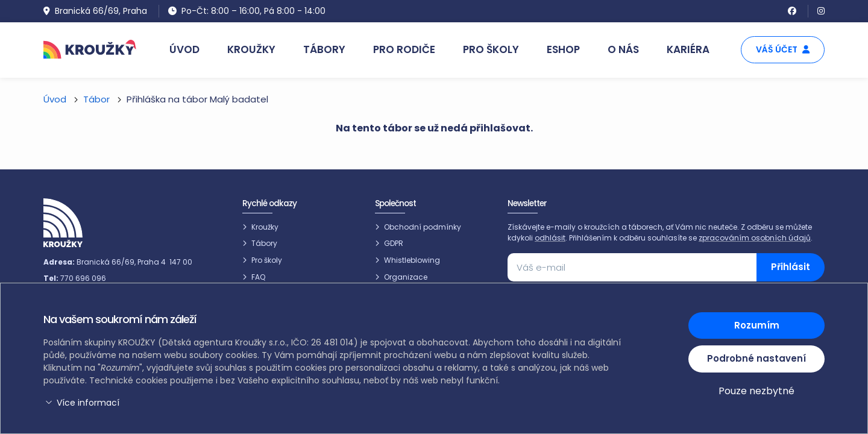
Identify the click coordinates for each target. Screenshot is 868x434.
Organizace (406, 277)
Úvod (55, 99)
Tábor (96, 99)
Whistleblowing (412, 260)
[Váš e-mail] (632, 267)
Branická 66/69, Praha (95, 11)
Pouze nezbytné (756, 391)
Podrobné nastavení (756, 358)
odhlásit (550, 238)
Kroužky (265, 227)
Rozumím (757, 325)
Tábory (264, 243)
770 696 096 (83, 278)
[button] (335, 403)
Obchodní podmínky (423, 227)
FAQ (258, 277)
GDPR (394, 243)
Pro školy (267, 260)
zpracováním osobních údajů (755, 238)
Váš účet (783, 49)
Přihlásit (791, 267)
